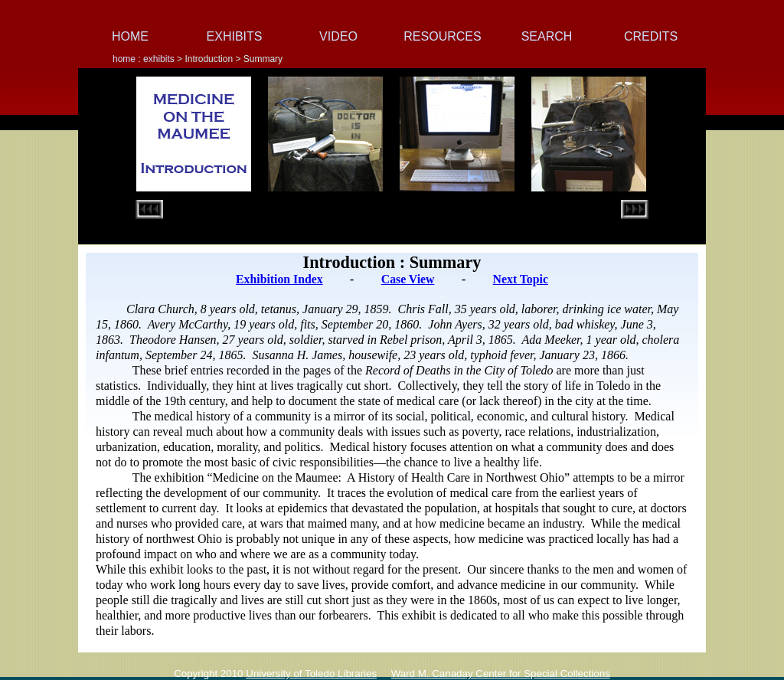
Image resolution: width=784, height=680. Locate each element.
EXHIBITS (235, 36)
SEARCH (547, 36)
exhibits (159, 59)
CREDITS (651, 36)
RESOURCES (442, 36)
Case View (408, 279)
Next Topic (521, 279)
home (125, 59)
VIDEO (338, 36)
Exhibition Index (279, 279)
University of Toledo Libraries (311, 673)
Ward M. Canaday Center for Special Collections (501, 673)
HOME (130, 36)
